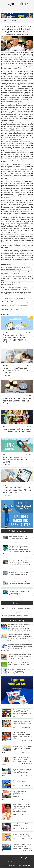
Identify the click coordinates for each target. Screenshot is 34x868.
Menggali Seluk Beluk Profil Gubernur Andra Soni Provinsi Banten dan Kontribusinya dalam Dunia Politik (18, 671)
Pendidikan (5, 333)
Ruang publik (14, 310)
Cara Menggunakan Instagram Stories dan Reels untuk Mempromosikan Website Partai (22, 712)
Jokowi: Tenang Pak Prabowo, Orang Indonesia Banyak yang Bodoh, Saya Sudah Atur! (17, 273)
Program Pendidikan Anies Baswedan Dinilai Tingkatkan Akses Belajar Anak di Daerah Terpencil (16, 288)
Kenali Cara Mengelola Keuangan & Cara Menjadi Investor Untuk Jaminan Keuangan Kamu (22, 771)
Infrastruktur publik (8, 302)
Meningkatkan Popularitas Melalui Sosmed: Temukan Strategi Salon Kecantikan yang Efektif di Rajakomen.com (20, 657)
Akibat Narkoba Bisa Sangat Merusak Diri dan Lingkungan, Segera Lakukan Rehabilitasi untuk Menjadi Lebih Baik (20, 563)
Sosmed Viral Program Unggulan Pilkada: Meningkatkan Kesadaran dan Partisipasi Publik (22, 846)
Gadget (16, 612)
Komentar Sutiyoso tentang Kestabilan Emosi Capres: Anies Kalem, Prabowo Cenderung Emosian (17, 293)
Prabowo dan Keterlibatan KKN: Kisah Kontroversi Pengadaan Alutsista (15, 284)
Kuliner (4, 612)
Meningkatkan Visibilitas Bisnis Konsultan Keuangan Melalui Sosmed (17, 401)
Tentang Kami (25, 858)
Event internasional (22, 306)
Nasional (5, 616)
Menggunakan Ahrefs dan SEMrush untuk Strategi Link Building (16, 460)
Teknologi (26, 616)
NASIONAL (14, 21)
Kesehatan (27, 612)
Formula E (5, 310)
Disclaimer (9, 861)
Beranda (9, 858)
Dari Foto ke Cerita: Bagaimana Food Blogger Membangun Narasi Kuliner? (22, 723)
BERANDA (6, 21)
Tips (4, 396)
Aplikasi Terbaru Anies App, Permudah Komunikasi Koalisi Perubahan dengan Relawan (16, 268)
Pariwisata (20, 608)
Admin (26, 34)
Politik (4, 485)
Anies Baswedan (22, 298)
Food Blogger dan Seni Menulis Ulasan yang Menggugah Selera (17, 430)
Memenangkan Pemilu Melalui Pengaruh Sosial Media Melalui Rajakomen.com (17, 490)
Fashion (4, 608)
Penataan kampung (8, 306)
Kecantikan (28, 608)
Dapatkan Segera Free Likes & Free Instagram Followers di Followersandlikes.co (19, 593)
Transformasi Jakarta (9, 298)
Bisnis (19, 616)
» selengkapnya (6, 345)
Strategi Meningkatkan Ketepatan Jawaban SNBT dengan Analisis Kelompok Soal (15, 339)
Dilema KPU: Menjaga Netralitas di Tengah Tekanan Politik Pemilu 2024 (22, 748)
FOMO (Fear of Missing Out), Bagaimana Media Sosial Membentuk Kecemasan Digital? (22, 760)
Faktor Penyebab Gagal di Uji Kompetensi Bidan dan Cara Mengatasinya (16, 370)
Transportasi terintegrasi (23, 302)
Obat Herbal (12, 608)
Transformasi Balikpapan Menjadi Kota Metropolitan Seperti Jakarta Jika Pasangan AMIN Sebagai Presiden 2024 (17, 278)
